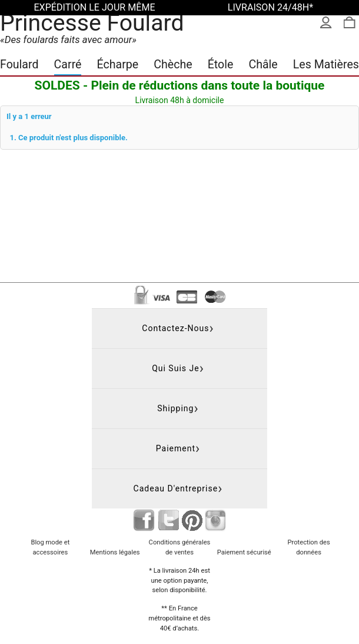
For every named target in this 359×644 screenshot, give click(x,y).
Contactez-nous (175, 328)
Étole (221, 65)
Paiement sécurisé (244, 552)
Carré (68, 65)
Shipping (175, 408)
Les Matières (326, 65)
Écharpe (118, 65)
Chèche (173, 65)
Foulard (19, 65)
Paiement (176, 448)
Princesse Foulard (92, 23)
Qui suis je (176, 368)
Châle (263, 65)
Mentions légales (115, 552)
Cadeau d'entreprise (176, 488)
